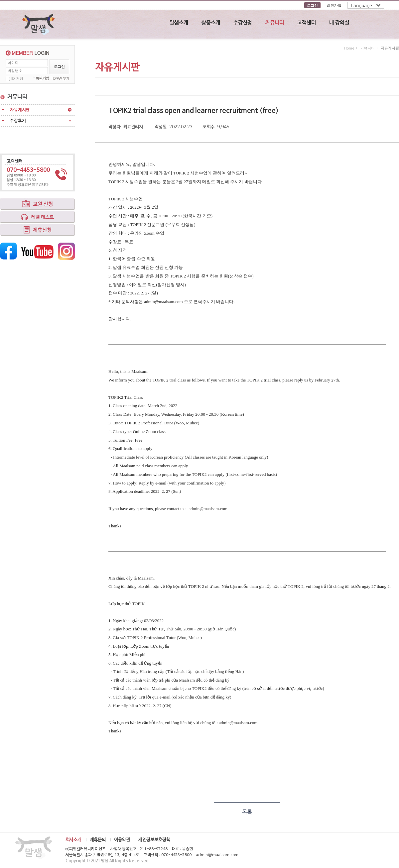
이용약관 (122, 840)
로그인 (312, 5)
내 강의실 (339, 23)
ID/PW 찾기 (61, 78)
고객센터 (307, 23)
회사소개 (73, 840)
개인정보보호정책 (154, 840)
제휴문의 (98, 840)
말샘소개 (179, 23)
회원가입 (334, 5)
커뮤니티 (275, 23)
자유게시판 (20, 110)
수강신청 (243, 23)
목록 (247, 812)
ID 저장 (17, 78)
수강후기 (18, 121)
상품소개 (211, 23)
